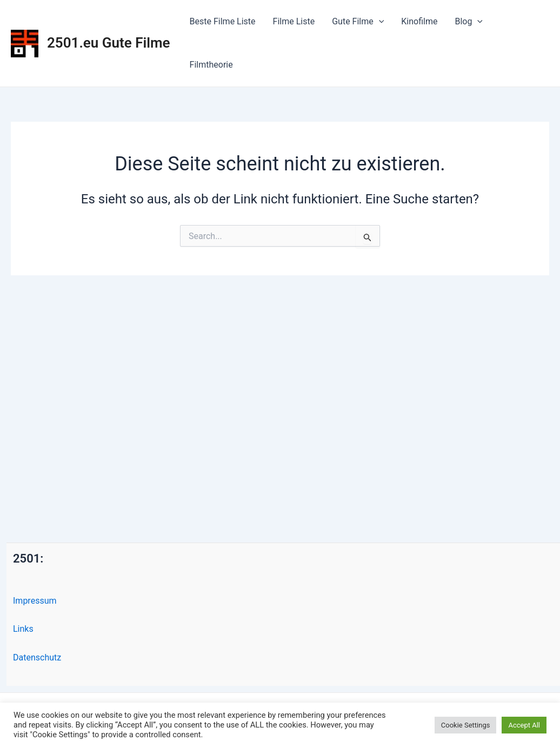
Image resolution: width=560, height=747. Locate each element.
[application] (379, 22)
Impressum (35, 601)
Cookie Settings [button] (466, 725)
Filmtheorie (211, 65)
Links (23, 629)
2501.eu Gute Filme (109, 43)
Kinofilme (419, 21)
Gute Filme (358, 22)
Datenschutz (37, 657)
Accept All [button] (524, 725)
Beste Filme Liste (223, 21)
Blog (469, 22)
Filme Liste (294, 21)
